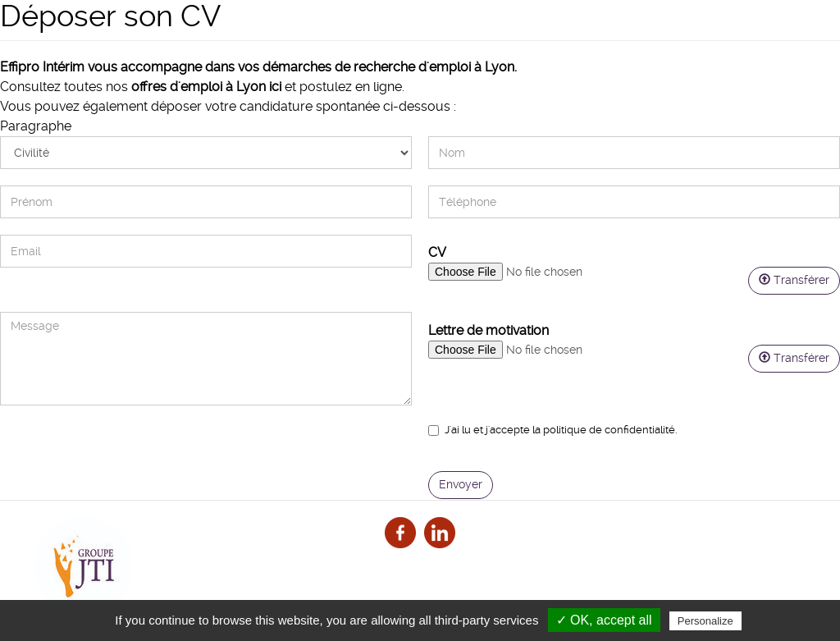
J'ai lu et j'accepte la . (552, 430)
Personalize (705, 621)
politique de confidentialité (609, 430)
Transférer (794, 280)
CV (437, 252)
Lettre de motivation (488, 330)
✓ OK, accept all (604, 620)
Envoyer (461, 484)
